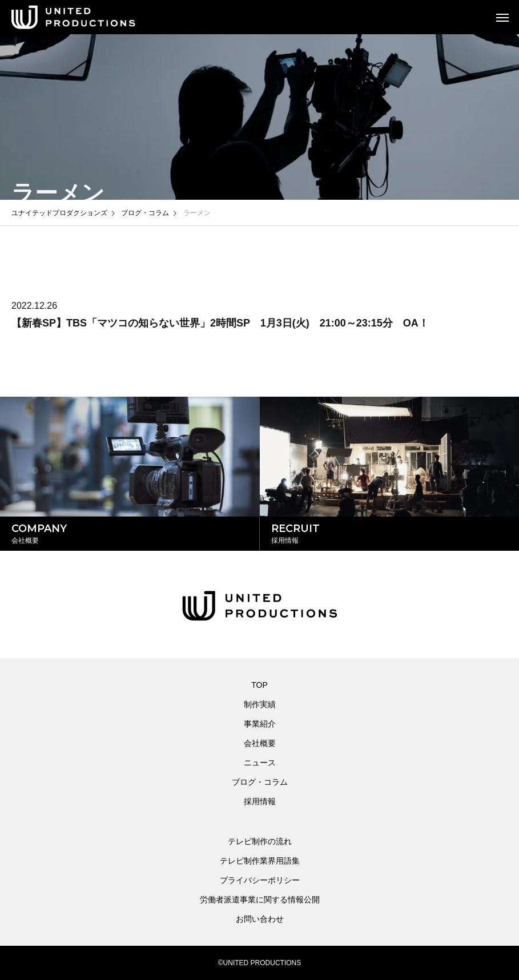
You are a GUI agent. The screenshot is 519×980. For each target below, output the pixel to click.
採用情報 (260, 801)
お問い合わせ (260, 919)
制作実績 (260, 704)
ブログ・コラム (260, 782)
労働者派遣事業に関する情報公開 (260, 900)
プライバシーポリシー (260, 880)
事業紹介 (260, 724)
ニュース (260, 763)
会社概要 (260, 743)
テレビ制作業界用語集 (260, 861)
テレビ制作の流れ (260, 841)
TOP (259, 685)
